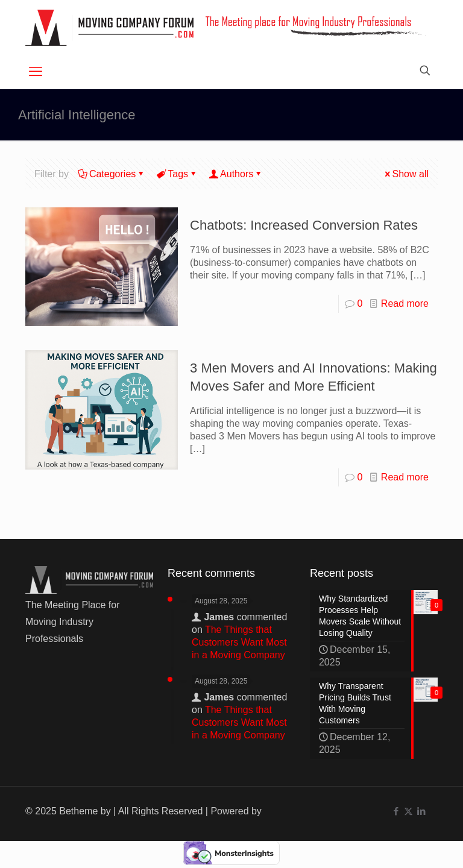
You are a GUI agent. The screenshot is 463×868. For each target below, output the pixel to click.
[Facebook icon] (396, 811)
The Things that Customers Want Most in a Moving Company (239, 642)
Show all (406, 174)
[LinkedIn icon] (421, 811)
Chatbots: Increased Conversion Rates (304, 225)
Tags (177, 174)
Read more (405, 303)
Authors (236, 174)
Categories (112, 174)
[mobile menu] (36, 72)
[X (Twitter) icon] (408, 811)
